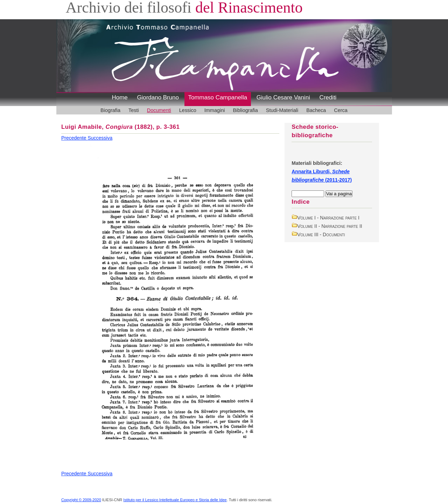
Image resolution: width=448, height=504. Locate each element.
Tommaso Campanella (218, 97)
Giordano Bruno (158, 97)
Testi (134, 110)
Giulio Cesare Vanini (283, 97)
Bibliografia (245, 110)
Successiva (100, 138)
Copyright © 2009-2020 (81, 500)
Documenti (159, 110)
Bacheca (316, 110)
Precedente (75, 138)
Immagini (215, 110)
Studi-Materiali (282, 110)
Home (120, 97)
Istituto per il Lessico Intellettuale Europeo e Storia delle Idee (175, 500)
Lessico (188, 110)
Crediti (328, 97)
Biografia (110, 110)
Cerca (341, 110)
